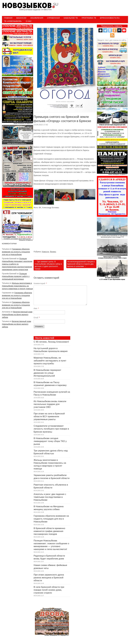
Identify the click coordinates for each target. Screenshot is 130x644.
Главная (8, 18)
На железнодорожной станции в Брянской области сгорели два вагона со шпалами (81, 264)
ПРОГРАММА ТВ (89, 18)
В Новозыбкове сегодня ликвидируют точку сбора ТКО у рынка (50, 441)
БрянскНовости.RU (110, 18)
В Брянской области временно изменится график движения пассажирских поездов (49, 531)
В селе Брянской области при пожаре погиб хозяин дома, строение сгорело (49, 590)
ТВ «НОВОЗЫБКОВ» (13, 21)
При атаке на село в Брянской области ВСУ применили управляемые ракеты (49, 416)
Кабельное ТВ (71, 18)
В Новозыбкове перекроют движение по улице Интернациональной (47, 373)
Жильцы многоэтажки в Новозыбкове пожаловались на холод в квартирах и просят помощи (17, 286)
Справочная (53, 18)
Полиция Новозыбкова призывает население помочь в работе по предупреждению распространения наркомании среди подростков (17, 264)
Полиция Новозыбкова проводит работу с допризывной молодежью (16, 276)
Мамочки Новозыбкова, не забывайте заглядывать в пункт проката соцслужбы (50, 361)
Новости (45, 252)
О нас (29, 21)
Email (37, 318)
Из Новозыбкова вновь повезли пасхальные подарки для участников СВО (50, 404)
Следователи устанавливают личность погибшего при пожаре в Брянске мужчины (51, 429)
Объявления (37, 18)
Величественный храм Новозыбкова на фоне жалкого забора (17, 315)
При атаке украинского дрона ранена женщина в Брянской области (49, 578)
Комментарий (40, 283)
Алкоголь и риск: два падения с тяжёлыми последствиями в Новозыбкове (50, 497)
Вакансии (21, 18)
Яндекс (53, 252)
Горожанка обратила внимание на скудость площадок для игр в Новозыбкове (16, 252)
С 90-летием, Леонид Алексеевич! (51, 342)
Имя (36, 308)
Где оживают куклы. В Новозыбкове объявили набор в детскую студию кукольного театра (48, 265)
